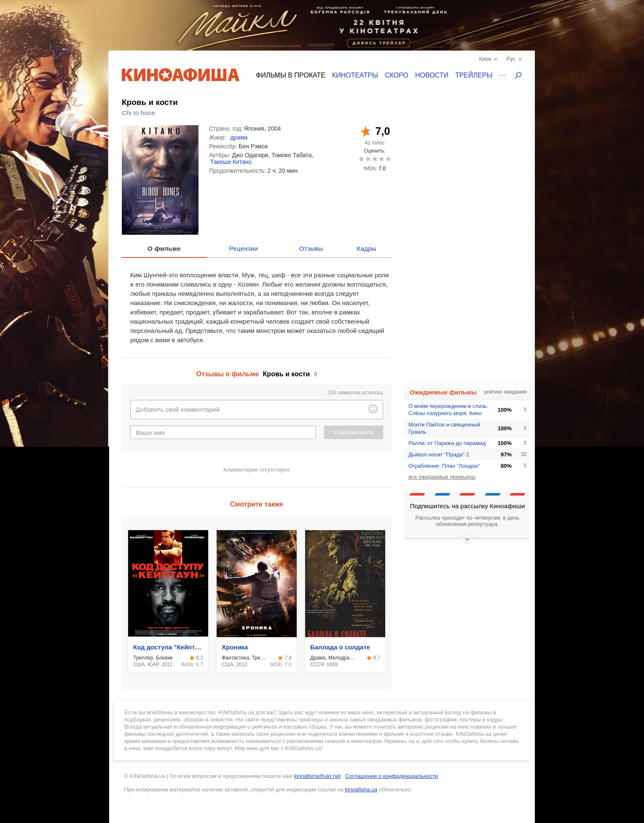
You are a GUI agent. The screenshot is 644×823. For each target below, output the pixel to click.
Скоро (397, 75)
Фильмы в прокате (291, 75)
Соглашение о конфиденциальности (392, 776)
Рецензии (244, 248)
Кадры (367, 248)
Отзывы (311, 248)
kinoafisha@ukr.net (317, 776)
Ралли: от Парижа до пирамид (447, 443)
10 (388, 159)
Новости (432, 75)
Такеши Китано (231, 162)
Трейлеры (474, 75)
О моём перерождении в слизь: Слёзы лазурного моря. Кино (448, 410)
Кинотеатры (355, 75)
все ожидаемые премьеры (442, 477)
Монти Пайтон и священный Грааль (444, 428)
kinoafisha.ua (361, 789)
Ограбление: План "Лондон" (444, 466)
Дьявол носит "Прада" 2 (439, 454)
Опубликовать (354, 432)
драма (239, 137)
